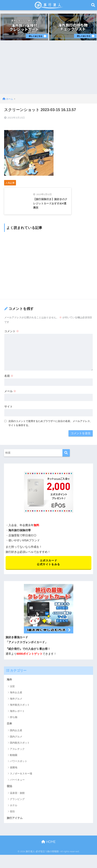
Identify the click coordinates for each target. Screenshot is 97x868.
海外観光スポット (20, 711)
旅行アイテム (15, 824)
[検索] (66, 457)
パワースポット (19, 767)
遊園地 (14, 773)
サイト (8, 411)
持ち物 (14, 723)
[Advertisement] (48, 69)
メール (10, 396)
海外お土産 (16, 698)
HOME (48, 848)
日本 (10, 729)
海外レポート (17, 717)
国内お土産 (16, 736)
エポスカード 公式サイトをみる (48, 568)
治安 (12, 692)
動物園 (14, 761)
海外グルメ (16, 704)
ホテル (14, 812)
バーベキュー (17, 786)
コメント (12, 336)
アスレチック (17, 755)
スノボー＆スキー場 (21, 780)
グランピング (17, 805)
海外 (10, 685)
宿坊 (12, 818)
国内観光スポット (20, 749)
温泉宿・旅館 (17, 799)
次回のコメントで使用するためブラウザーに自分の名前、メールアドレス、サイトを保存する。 (50, 428)
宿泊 (10, 792)
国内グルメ (16, 742)
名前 (9, 381)
